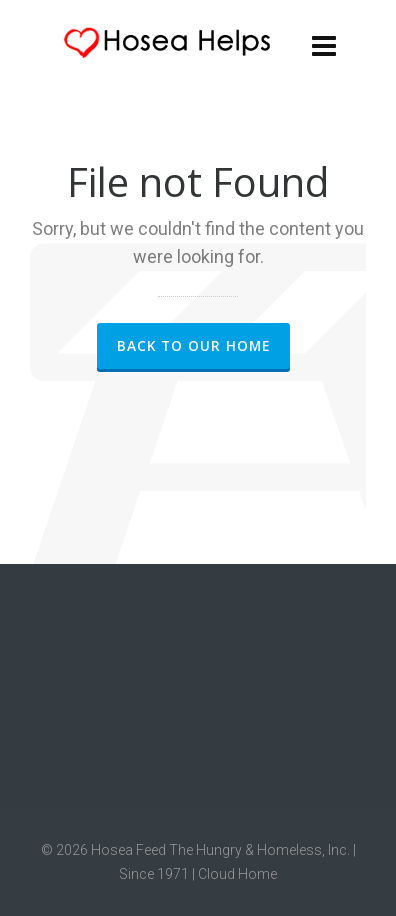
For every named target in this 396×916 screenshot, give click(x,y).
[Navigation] (324, 45)
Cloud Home (237, 874)
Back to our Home (193, 345)
